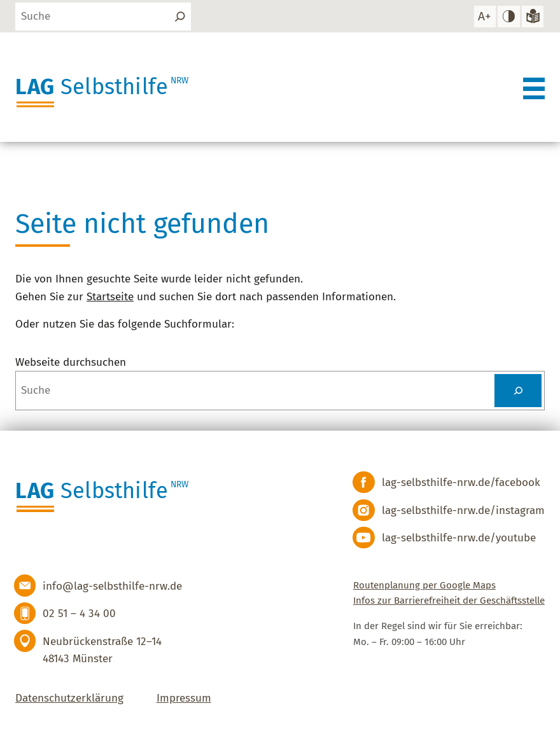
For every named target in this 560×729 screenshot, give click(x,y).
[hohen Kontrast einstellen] (508, 17)
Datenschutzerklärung (69, 698)
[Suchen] (180, 17)
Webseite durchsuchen (71, 362)
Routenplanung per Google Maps (424, 585)
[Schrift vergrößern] (484, 17)
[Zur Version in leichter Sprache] (533, 17)
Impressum (184, 698)
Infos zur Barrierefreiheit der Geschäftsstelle (449, 601)
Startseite (110, 297)
